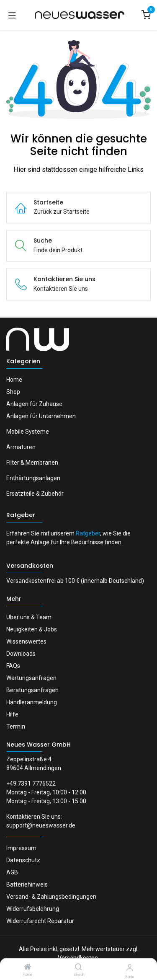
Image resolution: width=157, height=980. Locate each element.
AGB (12, 872)
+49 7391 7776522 (31, 783)
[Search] (78, 967)
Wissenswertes (26, 641)
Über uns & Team (29, 617)
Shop (13, 392)
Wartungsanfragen (31, 678)
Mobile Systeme (28, 432)
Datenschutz (23, 860)
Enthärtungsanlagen (33, 478)
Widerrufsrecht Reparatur (40, 921)
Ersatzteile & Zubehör (35, 494)
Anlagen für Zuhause (34, 404)
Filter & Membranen (32, 463)
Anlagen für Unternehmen (41, 416)
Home (14, 380)
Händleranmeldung (32, 702)
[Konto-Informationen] (130, 968)
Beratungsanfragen (32, 690)
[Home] (28, 967)
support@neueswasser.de (41, 825)
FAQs (13, 666)
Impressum (21, 848)
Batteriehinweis (27, 884)
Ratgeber (21, 515)
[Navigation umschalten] (12, 15)
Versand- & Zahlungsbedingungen (51, 897)
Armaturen (21, 447)
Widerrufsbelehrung (33, 909)
